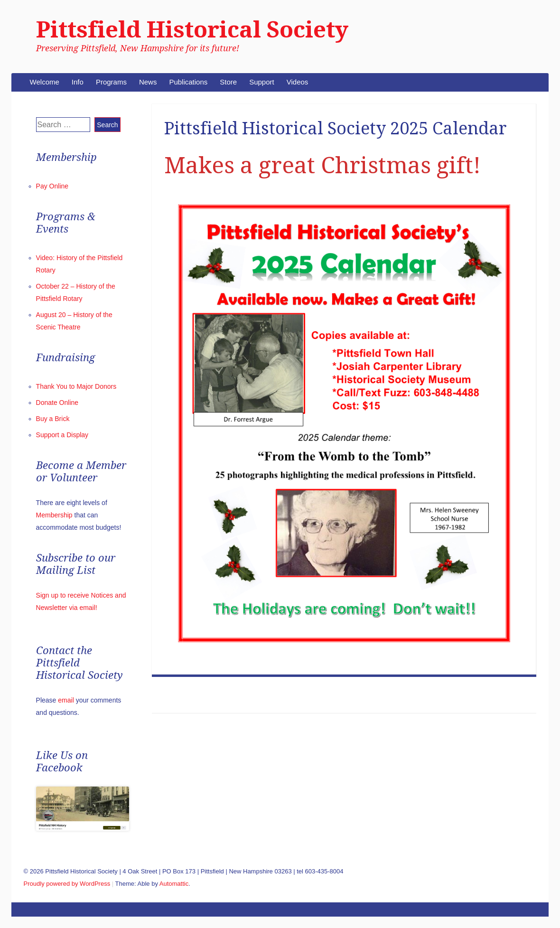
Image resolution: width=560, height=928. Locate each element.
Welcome (45, 82)
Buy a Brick (53, 419)
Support (262, 82)
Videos (298, 82)
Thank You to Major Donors (76, 386)
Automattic (174, 884)
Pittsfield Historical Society (192, 30)
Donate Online (57, 403)
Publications (188, 82)
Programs (111, 82)
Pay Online (52, 186)
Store (228, 82)
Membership (54, 515)
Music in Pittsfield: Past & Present (206, 695)
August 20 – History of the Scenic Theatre (471, 695)
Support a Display (62, 435)
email (66, 700)
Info (78, 82)
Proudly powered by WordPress (67, 884)
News (148, 82)
